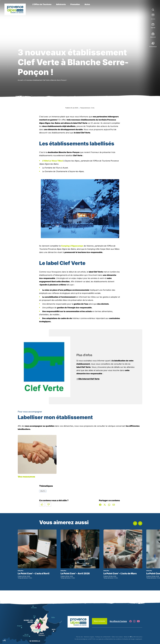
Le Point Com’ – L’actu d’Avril (34, 573)
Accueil (20, 80)
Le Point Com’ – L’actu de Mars (120, 573)
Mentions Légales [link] (89, 637)
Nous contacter (100, 621)
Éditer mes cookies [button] (117, 637)
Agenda (153, 27)
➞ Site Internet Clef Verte (88, 379)
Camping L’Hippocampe (72, 246)
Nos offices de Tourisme (118, 621)
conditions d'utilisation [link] (122, 639)
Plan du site (79, 637)
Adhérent (153, 36)
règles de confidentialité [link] (105, 639)
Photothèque (153, 46)
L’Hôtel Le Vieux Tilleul (53, 161)
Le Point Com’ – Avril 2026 (75, 573)
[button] (135, 523)
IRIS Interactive (138, 637)
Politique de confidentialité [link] (103, 637)
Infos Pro (43, 491)
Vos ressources (26, 477)
